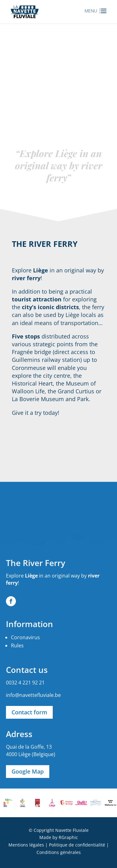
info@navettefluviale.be (33, 695)
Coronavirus (25, 637)
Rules (17, 645)
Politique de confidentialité (77, 845)
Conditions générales (59, 852)
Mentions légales (26, 845)
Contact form (29, 712)
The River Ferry (36, 563)
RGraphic (68, 837)
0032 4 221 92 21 (25, 683)
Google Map (28, 771)
